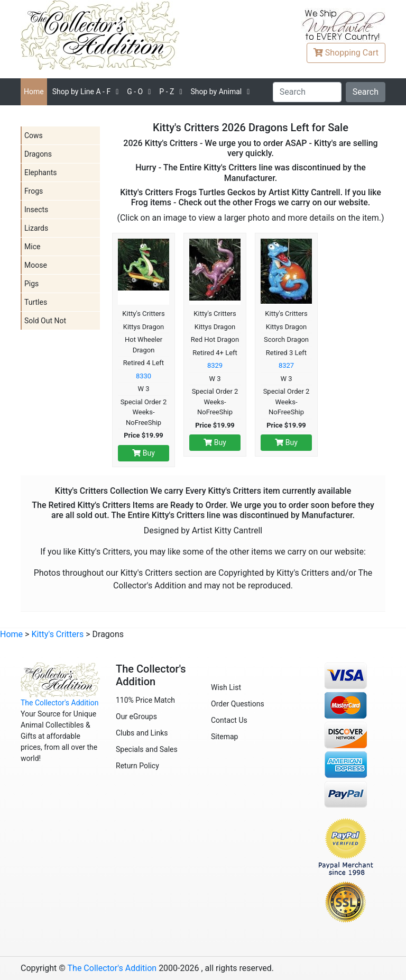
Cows (34, 135)
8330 (144, 376)
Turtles (36, 302)
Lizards (36, 228)
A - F (82, 92)
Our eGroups (136, 716)
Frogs (34, 191)
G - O (135, 92)
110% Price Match (145, 700)
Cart (346, 53)
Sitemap (224, 737)
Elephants (41, 173)
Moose (36, 265)
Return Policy (137, 766)
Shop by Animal (216, 92)
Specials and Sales (147, 749)
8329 (215, 365)
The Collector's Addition (60, 703)
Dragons (38, 154)
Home (34, 92)
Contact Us (229, 720)
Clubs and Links (142, 733)
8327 (286, 365)
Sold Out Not (45, 321)
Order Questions (238, 704)
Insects (36, 210)
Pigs (31, 284)
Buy (144, 453)
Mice (32, 247)
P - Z (167, 92)
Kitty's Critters (57, 634)
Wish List (226, 687)
